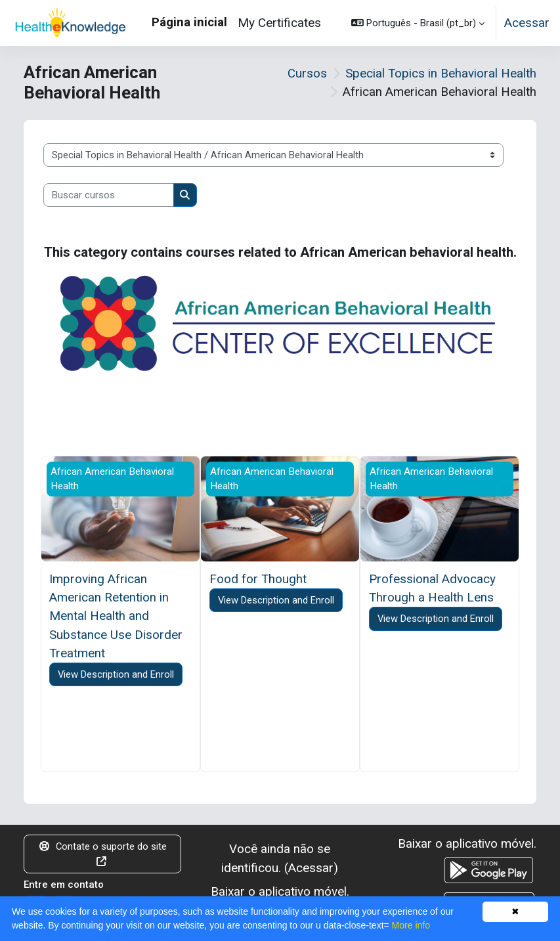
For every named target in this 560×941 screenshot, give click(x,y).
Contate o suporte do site (103, 853)
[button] (418, 23)
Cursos (307, 73)
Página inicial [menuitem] (189, 22)
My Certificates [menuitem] (279, 23)
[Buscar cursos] (109, 195)
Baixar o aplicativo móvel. (280, 891)
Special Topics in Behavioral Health (441, 73)
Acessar (527, 23)
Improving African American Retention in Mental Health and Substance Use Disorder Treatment (116, 616)
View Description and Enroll (116, 674)
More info (411, 925)
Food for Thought (258, 579)
